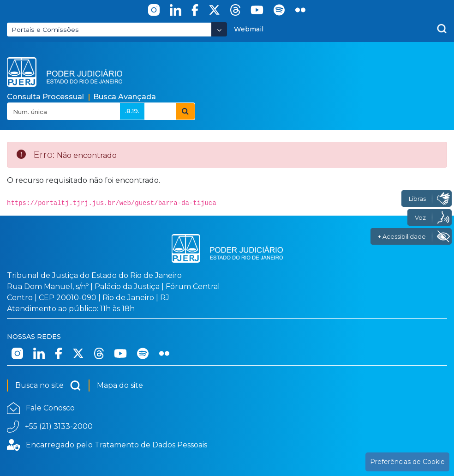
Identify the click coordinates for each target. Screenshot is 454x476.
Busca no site (48, 386)
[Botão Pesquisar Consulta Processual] (185, 111)
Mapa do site (120, 385)
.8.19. (132, 111)
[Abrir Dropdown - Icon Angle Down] (219, 29)
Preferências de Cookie (407, 462)
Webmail (249, 29)
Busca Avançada (125, 97)
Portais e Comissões (45, 30)
